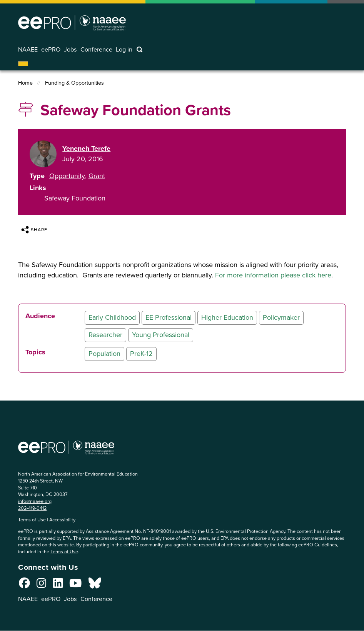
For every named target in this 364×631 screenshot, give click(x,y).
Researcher (105, 335)
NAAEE (28, 50)
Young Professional (161, 335)
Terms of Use (32, 520)
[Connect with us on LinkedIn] (58, 585)
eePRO (51, 50)
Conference (96, 50)
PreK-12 (141, 354)
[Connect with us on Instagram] (41, 585)
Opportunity (67, 176)
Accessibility (62, 520)
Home (25, 83)
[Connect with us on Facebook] (24, 585)
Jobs (70, 50)
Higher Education (227, 317)
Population (104, 354)
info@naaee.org (35, 501)
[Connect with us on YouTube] (75, 585)
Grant (97, 176)
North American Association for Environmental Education (72, 23)
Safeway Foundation (75, 198)
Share (34, 230)
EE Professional (169, 317)
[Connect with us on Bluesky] (95, 585)
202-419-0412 (32, 508)
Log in (124, 50)
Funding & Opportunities (74, 83)
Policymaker (281, 317)
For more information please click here (273, 275)
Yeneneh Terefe (86, 149)
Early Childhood (112, 317)
